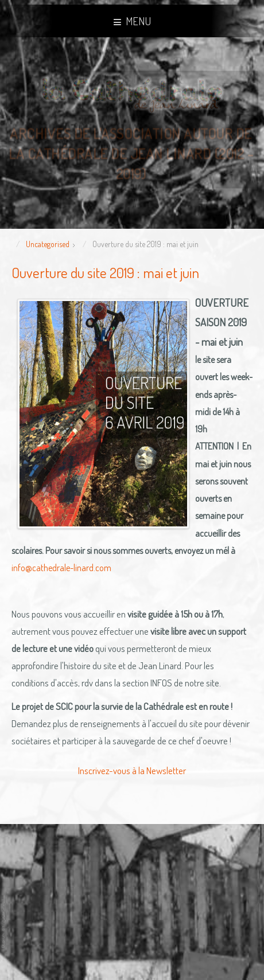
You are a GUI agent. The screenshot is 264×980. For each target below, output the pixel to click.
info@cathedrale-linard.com (61, 568)
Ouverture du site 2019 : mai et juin (105, 272)
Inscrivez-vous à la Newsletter (132, 770)
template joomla (4, 924)
